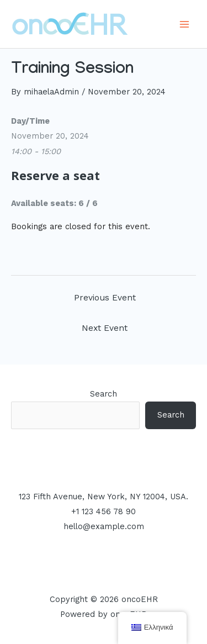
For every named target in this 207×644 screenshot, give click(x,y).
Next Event (105, 328)
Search (104, 394)
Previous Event (105, 298)
